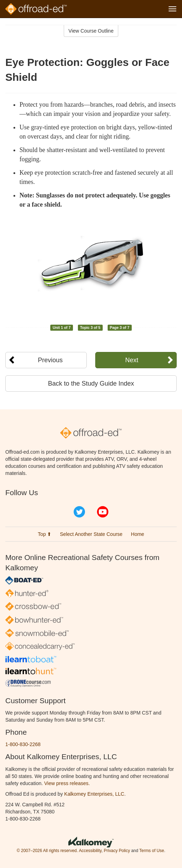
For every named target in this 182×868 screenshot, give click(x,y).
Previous (50, 360)
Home (138, 534)
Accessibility (90, 851)
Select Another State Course (91, 534)
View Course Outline (91, 31)
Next (132, 360)
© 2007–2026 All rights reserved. (47, 851)
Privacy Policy (117, 851)
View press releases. (67, 783)
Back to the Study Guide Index (91, 383)
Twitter (79, 512)
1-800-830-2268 (23, 744)
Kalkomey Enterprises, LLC (94, 794)
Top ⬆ (45, 534)
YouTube (103, 512)
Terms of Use (152, 851)
